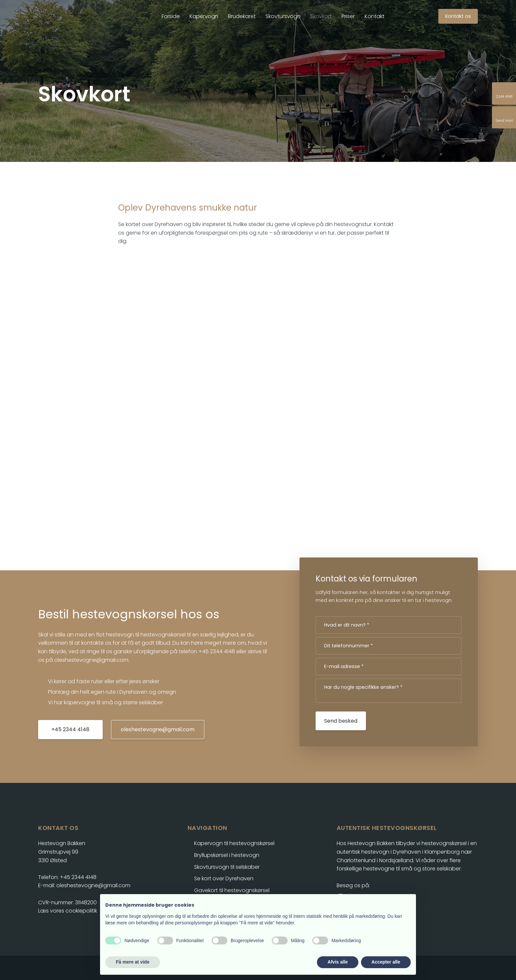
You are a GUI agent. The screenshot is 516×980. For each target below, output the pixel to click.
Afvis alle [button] (337, 962)
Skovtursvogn (283, 16)
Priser (348, 16)
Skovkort (321, 16)
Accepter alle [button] (386, 962)
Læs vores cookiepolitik (68, 911)
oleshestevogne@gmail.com (91, 660)
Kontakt (374, 16)
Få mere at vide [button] (133, 962)
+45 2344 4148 (217, 651)
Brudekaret (242, 16)
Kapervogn (204, 16)
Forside (171, 16)
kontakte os (96, 643)
